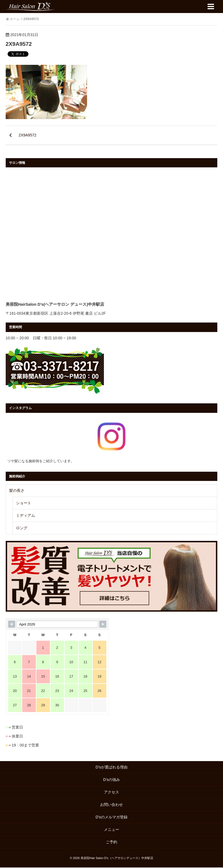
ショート (24, 503)
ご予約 (113, 843)
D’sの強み (111, 780)
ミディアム (26, 516)
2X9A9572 (19, 44)
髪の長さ (17, 491)
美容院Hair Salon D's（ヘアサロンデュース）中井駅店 (117, 859)
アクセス (111, 793)
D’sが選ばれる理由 (111, 768)
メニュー (111, 830)
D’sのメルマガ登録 (111, 818)
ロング (22, 528)
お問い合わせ (111, 805)
